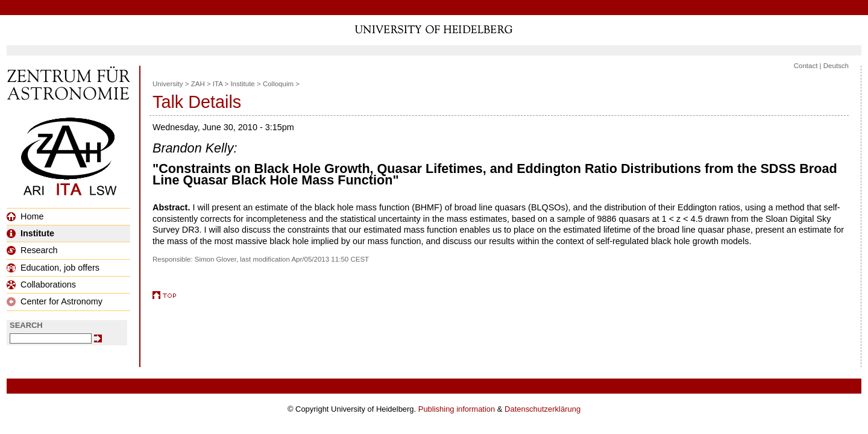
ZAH (198, 84)
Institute (30, 233)
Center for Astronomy (55, 301)
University (168, 84)
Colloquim (278, 84)
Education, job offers (53, 268)
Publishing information (457, 409)
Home (25, 216)
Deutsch (836, 66)
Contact (806, 66)
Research (32, 250)
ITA (218, 84)
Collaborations (41, 285)
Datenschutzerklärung (542, 409)
